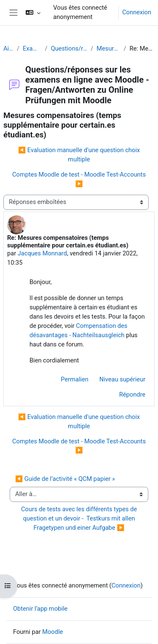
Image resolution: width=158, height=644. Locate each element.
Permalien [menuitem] (75, 379)
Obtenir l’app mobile (40, 609)
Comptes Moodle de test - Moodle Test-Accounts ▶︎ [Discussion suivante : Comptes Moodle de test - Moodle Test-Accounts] (79, 179)
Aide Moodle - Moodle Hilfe (8, 48)
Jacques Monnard (42, 253)
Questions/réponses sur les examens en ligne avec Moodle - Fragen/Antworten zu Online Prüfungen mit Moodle (69, 48)
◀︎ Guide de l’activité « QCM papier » (65, 479)
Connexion (137, 12)
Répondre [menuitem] (132, 394)
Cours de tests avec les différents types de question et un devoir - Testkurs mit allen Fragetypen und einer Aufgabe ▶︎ (80, 518)
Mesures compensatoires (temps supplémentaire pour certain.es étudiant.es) (108, 48)
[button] (33, 13)
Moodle (52, 632)
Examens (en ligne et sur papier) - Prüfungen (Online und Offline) (32, 48)
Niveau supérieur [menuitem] (122, 379)
